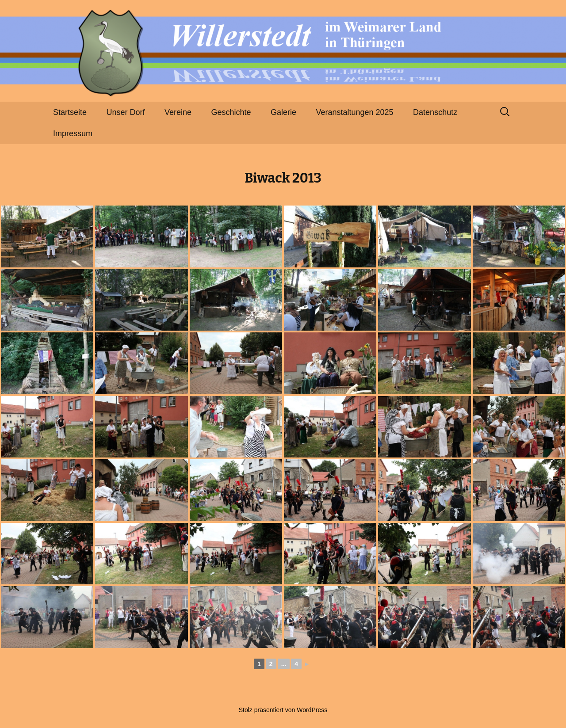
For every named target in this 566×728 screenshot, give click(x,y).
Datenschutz (435, 112)
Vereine (178, 112)
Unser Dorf (126, 112)
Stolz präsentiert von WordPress (283, 710)
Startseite (70, 112)
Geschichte (231, 112)
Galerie (283, 112)
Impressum (73, 133)
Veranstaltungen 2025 (354, 112)
